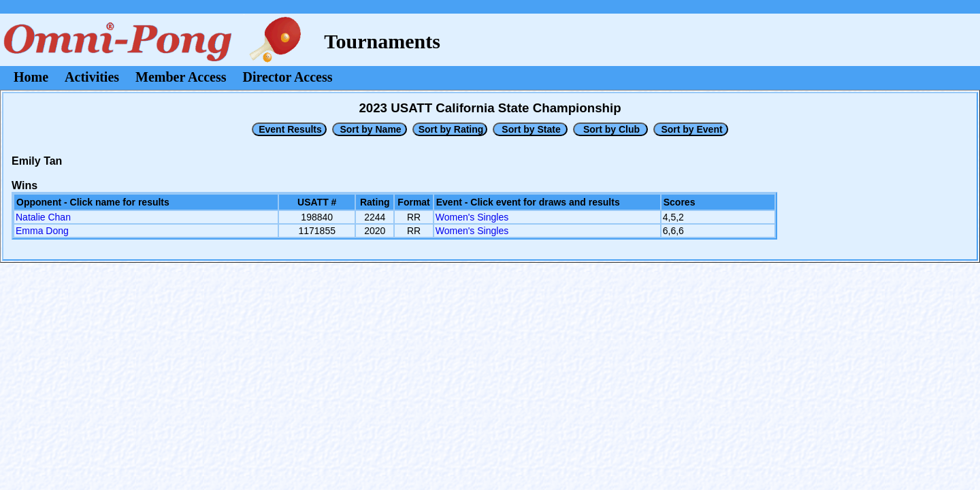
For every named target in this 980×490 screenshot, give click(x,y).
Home (31, 77)
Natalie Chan (43, 217)
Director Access (288, 77)
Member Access (181, 77)
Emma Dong (42, 231)
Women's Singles (472, 217)
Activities (92, 77)
